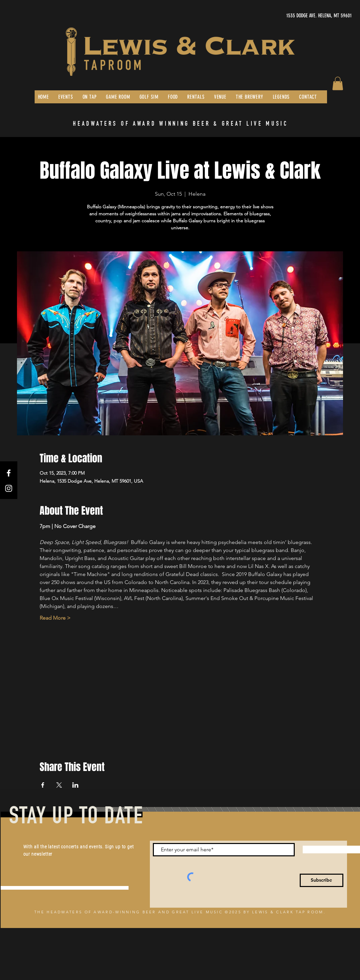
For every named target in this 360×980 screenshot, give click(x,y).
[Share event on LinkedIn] (75, 785)
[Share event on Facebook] (43, 785)
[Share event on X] (59, 785)
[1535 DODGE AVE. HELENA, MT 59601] (289, 16)
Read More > (55, 618)
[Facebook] (9, 473)
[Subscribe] (322, 880)
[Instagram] (9, 488)
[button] (338, 83)
